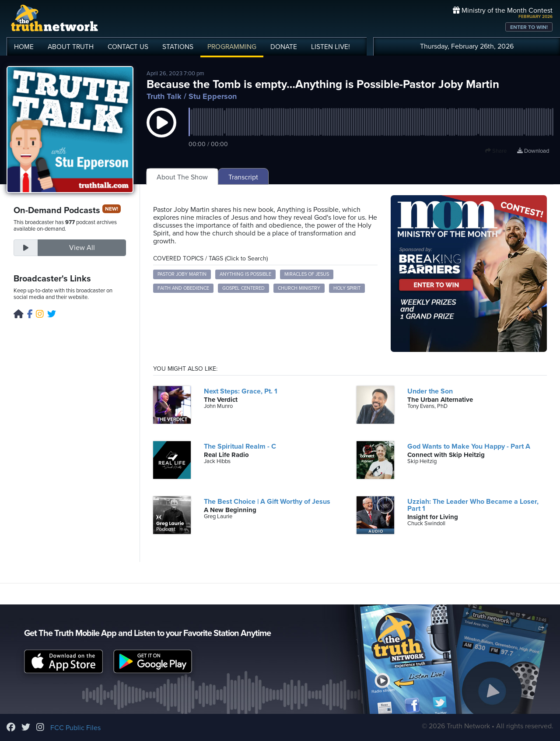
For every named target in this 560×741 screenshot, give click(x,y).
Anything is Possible (245, 274)
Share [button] (496, 151)
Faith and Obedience (183, 288)
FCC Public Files (75, 728)
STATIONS (178, 47)
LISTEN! (331, 47)
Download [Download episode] (533, 151)
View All (82, 248)
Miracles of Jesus (307, 274)
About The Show (182, 177)
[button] (161, 131)
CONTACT (128, 47)
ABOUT (71, 47)
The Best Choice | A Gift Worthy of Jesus (267, 502)
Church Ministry (299, 288)
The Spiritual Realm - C (240, 446)
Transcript (243, 177)
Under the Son (430, 391)
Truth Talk (164, 96)
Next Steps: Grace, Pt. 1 (241, 391)
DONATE (284, 47)
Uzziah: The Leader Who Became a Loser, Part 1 (473, 505)
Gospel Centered (243, 288)
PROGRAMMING (232, 47)
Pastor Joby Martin (182, 274)
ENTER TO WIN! (529, 27)
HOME (24, 47)
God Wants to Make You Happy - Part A (469, 446)
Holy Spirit (347, 288)
